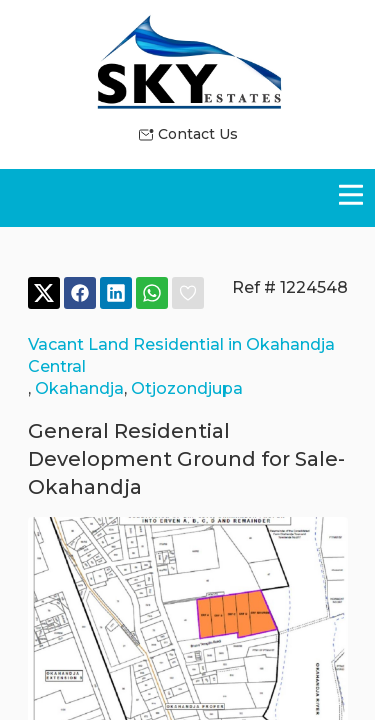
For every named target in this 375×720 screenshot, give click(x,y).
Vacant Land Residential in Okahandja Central (181, 355)
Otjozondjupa (187, 388)
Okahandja (79, 388)
